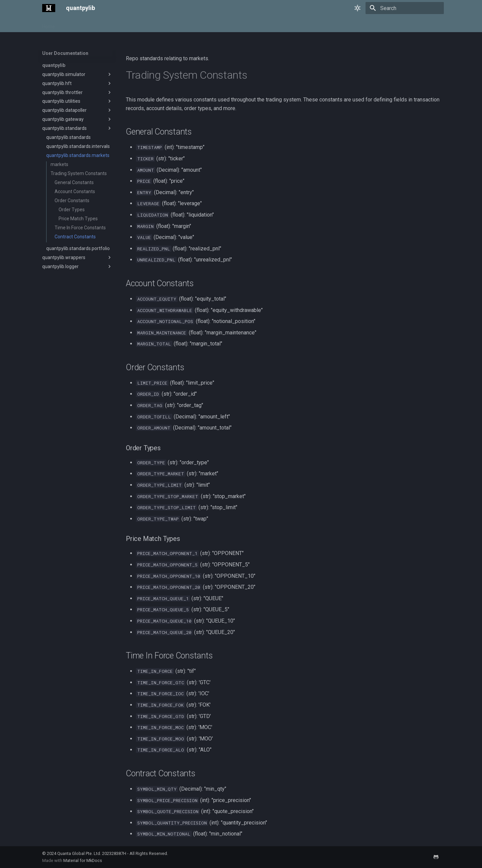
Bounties (193, 24)
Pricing (122, 24)
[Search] (405, 8)
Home (49, 24)
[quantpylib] (49, 8)
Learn (169, 24)
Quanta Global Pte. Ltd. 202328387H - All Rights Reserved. (113, 853)
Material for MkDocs (83, 860)
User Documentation (85, 24)
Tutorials (146, 24)
